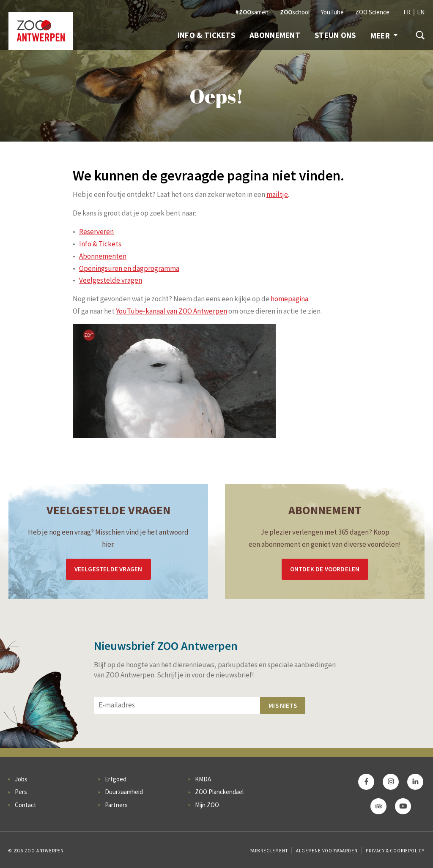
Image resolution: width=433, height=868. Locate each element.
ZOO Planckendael (219, 792)
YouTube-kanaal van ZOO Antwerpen (171, 311)
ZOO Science (372, 12)
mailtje (277, 194)
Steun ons (335, 35)
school (295, 12)
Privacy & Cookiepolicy (395, 851)
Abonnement (275, 35)
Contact (26, 805)
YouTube (332, 12)
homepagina (289, 299)
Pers (21, 792)
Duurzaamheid (124, 792)
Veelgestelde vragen (111, 280)
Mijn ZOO (207, 805)
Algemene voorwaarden (327, 851)
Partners (116, 805)
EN (421, 12)
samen (252, 12)
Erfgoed (116, 779)
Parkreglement (269, 851)
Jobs (21, 779)
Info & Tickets (206, 35)
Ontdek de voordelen (325, 569)
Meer (384, 35)
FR (407, 12)
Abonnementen (103, 256)
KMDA (203, 779)
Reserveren (96, 232)
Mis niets (283, 706)
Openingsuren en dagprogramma (129, 268)
